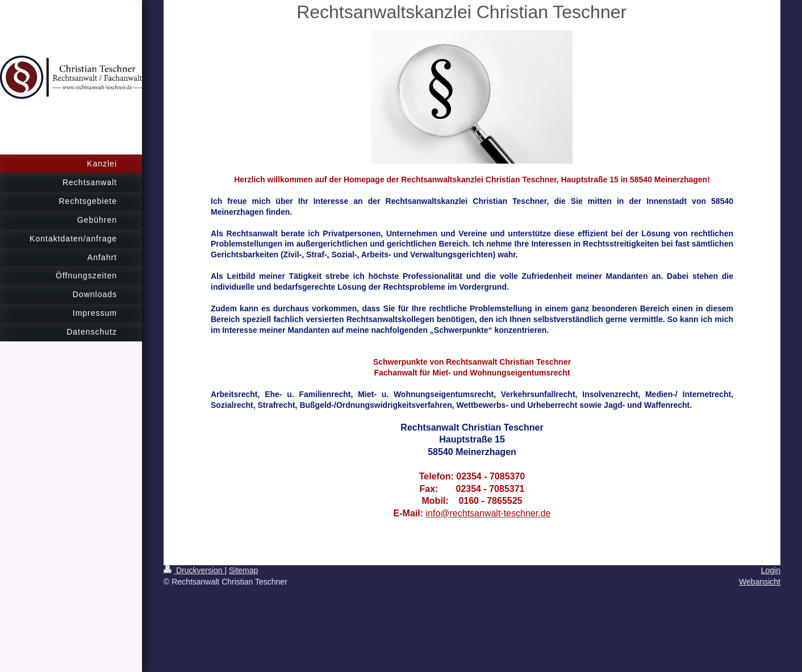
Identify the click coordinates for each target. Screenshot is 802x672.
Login (771, 570)
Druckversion (194, 570)
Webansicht (760, 582)
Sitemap (243, 570)
